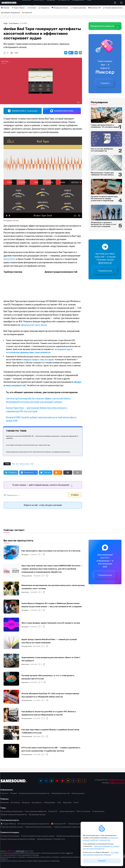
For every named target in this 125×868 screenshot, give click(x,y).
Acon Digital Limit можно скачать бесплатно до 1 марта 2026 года (28, 445)
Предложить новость (102, 26)
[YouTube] (57, 781)
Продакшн (25, 554)
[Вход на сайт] (116, 3)
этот (68, 853)
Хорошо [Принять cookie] (102, 861)
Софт (6, 23)
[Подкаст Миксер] (73, 781)
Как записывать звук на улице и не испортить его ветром (51, 551)
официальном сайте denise (34, 325)
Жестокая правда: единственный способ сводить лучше (51, 623)
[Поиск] (120, 3)
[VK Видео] (62, 781)
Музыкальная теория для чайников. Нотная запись (102, 174)
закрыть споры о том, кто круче (38, 360)
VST (32, 464)
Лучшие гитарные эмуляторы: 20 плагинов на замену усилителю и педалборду (104, 198)
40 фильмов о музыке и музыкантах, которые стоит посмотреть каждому (104, 224)
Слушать (105, 83)
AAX (14, 464)
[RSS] (84, 781)
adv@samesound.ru (117, 783)
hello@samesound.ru (117, 780)
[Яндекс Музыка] (68, 781)
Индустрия (25, 592)
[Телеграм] (41, 781)
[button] (66, 53)
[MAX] (52, 781)
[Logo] (9, 3)
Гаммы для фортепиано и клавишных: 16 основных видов (105, 126)
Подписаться (105, 271)
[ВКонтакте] (46, 781)
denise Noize (10, 259)
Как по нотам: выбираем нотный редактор (102, 150)
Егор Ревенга (14, 23)
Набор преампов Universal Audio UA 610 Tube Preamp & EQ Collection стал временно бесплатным (38, 452)
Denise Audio (25, 464)
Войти (75, 495)
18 (42, 682)
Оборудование (27, 576)
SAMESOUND (20, 851)
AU (18, 464)
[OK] (79, 781)
